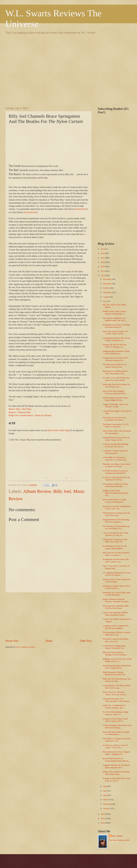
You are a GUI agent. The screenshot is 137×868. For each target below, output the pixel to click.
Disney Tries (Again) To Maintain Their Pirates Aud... (116, 773)
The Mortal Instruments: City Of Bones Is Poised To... (116, 425)
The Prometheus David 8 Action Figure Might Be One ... (115, 399)
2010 (103, 823)
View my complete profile (119, 840)
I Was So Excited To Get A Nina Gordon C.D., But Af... (115, 534)
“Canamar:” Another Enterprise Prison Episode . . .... (115, 452)
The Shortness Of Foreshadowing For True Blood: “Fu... (116, 527)
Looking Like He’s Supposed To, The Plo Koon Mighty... (116, 627)
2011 (103, 819)
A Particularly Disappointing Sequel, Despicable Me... (114, 647)
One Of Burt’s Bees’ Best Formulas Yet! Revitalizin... (117, 432)
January (106, 809)
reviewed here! (81, 209)
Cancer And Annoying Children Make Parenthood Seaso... (115, 614)
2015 (103, 267)
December (107, 279)
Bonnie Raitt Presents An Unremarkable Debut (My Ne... (116, 760)
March (106, 800)
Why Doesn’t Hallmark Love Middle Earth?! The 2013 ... (115, 319)
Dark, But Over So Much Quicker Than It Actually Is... (116, 554)
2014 (103, 271)
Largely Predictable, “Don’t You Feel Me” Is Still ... (116, 406)
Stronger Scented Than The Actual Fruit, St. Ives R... (116, 780)
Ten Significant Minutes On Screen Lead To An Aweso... (117, 574)
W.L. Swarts (117, 836)
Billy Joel (62, 491)
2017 (103, 258)
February (107, 804)
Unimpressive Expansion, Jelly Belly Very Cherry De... (115, 541)
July (105, 301)
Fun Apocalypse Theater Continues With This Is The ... (117, 634)
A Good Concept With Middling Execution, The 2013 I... (115, 445)
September (108, 292)
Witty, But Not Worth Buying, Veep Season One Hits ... (117, 680)
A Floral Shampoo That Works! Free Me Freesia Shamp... (117, 727)
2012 (103, 814)
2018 (103, 253)
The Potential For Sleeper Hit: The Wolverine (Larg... (116, 514)
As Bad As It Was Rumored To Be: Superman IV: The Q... (117, 479)
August (106, 297)
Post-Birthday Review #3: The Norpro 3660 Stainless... (115, 547)
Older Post (86, 641)
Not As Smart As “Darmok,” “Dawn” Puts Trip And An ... (115, 693)
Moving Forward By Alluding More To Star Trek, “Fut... (117, 508)
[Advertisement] (32, 70)
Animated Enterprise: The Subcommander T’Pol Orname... (117, 700)
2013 (103, 276)
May (105, 791)
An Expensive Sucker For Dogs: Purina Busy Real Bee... (116, 485)
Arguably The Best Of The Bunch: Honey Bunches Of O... (116, 766)
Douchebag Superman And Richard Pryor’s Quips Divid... (117, 667)
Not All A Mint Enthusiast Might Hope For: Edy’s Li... (116, 713)
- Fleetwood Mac (20, 412)
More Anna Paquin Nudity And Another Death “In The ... (115, 333)
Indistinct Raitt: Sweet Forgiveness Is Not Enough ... (117, 581)
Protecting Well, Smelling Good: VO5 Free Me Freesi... (116, 607)
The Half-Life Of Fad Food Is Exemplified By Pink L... (114, 419)
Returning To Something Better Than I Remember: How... (115, 372)
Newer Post (12, 641)
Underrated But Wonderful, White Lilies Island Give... (116, 352)
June (105, 786)
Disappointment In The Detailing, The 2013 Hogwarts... (116, 521)
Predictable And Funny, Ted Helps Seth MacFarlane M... (116, 326)
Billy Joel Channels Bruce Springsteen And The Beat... (115, 654)
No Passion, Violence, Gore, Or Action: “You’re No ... (115, 746)
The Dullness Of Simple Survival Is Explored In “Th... (117, 740)
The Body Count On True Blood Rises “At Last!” (115, 640)
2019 (103, 249)
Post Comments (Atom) (26, 647)
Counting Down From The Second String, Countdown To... (116, 339)
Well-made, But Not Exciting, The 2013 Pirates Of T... (116, 386)
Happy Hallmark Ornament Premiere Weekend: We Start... (116, 600)
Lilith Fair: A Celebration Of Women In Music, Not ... (114, 707)
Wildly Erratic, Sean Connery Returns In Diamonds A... (114, 313)
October (107, 288)
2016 (103, 262)
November (108, 284)
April (105, 795)
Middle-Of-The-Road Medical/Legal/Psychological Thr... (115, 493)
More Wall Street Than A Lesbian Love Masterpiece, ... (116, 733)
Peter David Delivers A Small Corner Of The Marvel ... (114, 501)
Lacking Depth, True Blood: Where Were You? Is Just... (117, 687)
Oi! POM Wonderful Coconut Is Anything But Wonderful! (115, 472)
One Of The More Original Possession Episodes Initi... (115, 392)
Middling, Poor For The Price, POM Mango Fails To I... (117, 660)
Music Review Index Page (58, 430)
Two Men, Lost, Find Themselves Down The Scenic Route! (116, 379)
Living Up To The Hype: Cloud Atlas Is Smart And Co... (115, 720)
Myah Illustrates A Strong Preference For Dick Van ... (115, 673)
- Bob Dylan (20, 409)
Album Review (37, 491)
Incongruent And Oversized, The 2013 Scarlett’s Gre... (116, 561)
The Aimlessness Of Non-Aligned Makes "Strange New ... (116, 753)
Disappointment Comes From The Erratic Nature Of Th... (116, 439)
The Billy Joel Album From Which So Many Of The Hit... (117, 465)
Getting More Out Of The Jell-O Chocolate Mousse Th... (116, 359)
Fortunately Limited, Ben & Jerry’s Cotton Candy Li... (117, 587)
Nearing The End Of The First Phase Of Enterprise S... (115, 346)
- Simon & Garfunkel (30, 415)
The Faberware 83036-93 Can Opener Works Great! (115, 366)
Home (49, 641)
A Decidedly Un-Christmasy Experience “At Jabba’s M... (115, 459)
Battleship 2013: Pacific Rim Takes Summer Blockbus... (117, 594)
